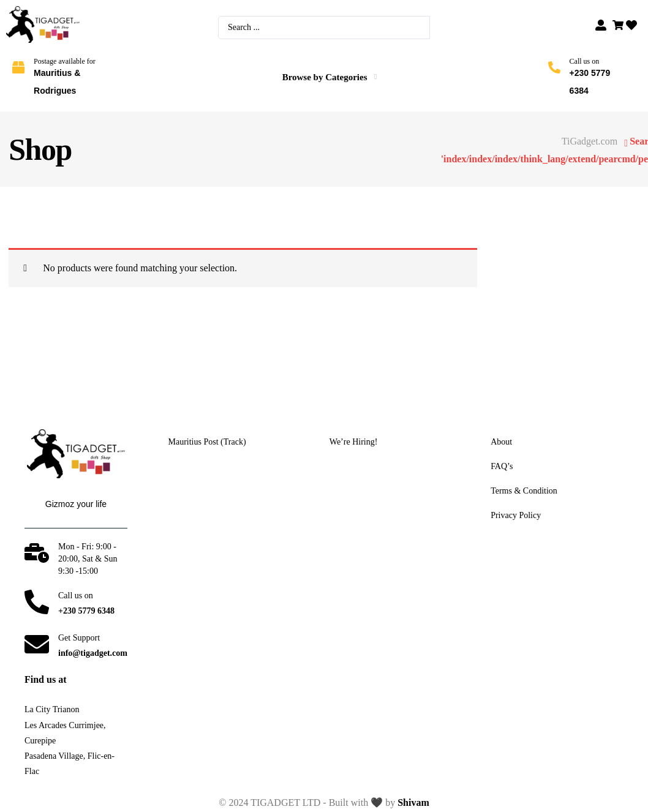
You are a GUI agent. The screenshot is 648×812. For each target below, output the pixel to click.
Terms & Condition (524, 491)
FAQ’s (502, 467)
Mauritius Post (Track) (207, 442)
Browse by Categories (325, 77)
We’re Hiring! (354, 442)
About (501, 442)
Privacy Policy (516, 516)
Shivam (413, 803)
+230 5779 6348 (86, 611)
